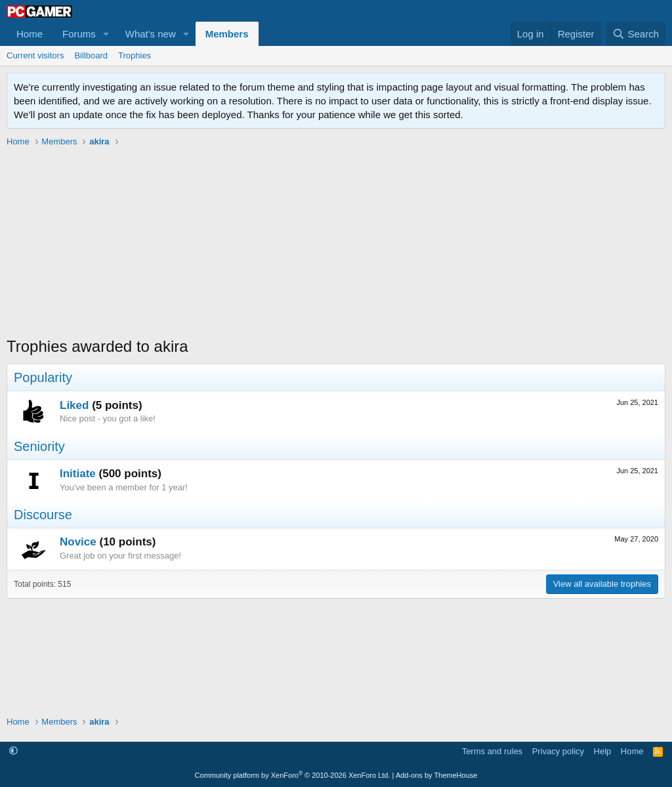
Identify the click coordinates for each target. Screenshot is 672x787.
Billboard (91, 55)
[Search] (636, 34)
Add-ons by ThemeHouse (437, 775)
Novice (78, 542)
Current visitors (35, 55)
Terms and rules (492, 751)
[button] (106, 34)
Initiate (78, 474)
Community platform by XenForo (293, 775)
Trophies (135, 55)
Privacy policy (558, 751)
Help (603, 751)
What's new (151, 34)
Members (227, 34)
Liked (74, 405)
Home (30, 34)
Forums (79, 34)
